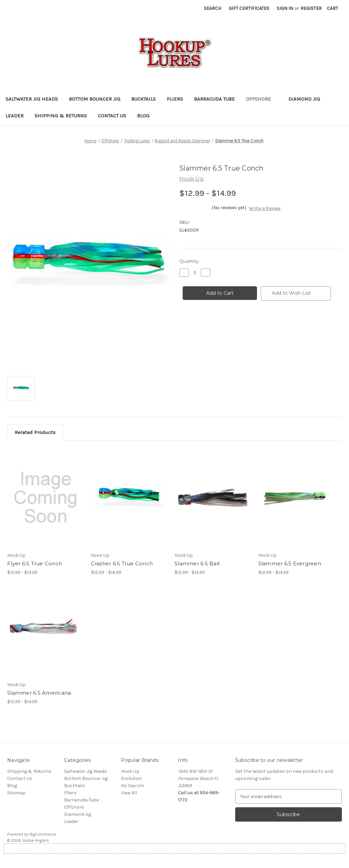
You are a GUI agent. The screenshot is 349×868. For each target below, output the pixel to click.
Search (213, 8)
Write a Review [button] (265, 208)
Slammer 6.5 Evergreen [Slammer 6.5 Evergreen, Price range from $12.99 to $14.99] (290, 563)
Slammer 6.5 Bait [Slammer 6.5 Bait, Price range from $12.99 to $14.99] (197, 563)
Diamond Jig (304, 99)
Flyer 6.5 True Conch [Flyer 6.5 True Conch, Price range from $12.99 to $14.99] (35, 563)
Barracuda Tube (214, 99)
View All (129, 793)
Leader (14, 116)
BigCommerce (43, 834)
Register (311, 8)
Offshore (262, 99)
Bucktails (143, 99)
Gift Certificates (249, 8)
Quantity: (189, 261)
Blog (143, 116)
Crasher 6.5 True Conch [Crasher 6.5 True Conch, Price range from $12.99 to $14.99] (122, 563)
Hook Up (130, 771)
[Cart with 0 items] (332, 8)
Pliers (175, 99)
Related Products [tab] (35, 432)
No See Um (133, 786)
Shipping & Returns (61, 116)
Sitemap (16, 793)
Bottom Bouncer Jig (95, 99)
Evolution (131, 778)
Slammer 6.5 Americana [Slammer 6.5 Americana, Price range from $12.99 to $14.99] (39, 693)
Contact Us (112, 116)
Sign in (285, 8)
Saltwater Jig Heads (32, 99)
